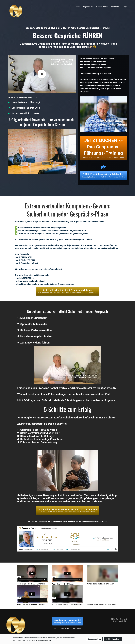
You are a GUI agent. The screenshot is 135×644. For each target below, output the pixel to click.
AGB (56, 628)
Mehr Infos (112, 549)
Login (125, 7)
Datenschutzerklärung (43, 640)
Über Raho (115, 7)
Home (77, 7)
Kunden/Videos (102, 7)
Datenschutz (65, 628)
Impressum (77, 628)
